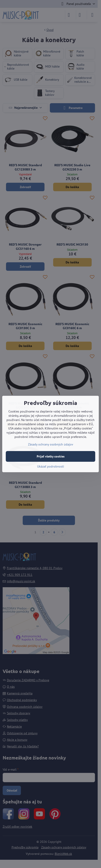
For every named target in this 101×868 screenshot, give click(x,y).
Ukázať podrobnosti (51, 466)
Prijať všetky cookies (51, 456)
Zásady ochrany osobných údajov (51, 444)
